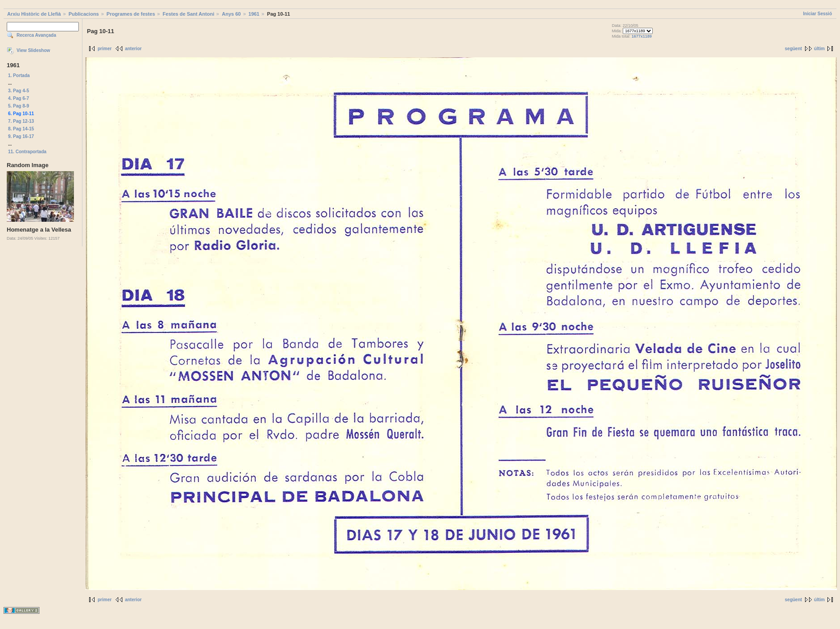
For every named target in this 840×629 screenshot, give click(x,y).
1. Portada (19, 75)
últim (819, 49)
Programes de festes (131, 14)
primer (105, 49)
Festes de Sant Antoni (188, 14)
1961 (254, 14)
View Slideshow (33, 50)
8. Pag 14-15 (21, 129)
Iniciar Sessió (818, 14)
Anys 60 (231, 14)
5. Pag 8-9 (19, 106)
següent (793, 49)
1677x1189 (642, 36)
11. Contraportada (27, 152)
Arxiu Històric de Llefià (34, 14)
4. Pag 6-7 (19, 98)
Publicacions (84, 14)
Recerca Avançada (36, 35)
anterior (133, 49)
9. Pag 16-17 (21, 136)
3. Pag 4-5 (19, 91)
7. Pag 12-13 (21, 121)
